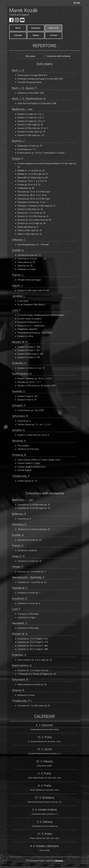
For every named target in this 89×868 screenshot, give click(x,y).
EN (78, 3)
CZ (75, 3)
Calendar (18, 35)
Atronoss (59, 861)
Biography (36, 28)
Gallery (36, 35)
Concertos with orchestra (59, 56)
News (18, 28)
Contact (54, 35)
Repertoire (54, 28)
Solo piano (30, 56)
